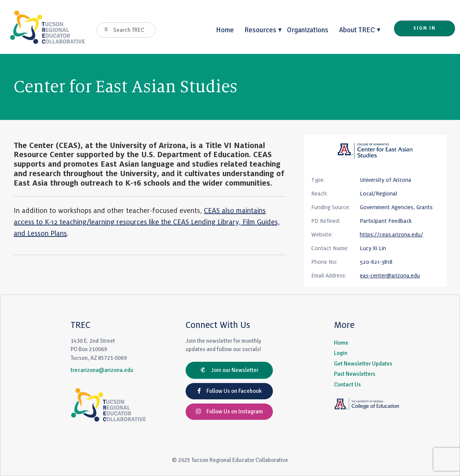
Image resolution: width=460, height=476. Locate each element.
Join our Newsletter (229, 370)
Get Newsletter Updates (363, 364)
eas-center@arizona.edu (390, 276)
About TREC (357, 30)
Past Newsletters (355, 374)
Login (341, 353)
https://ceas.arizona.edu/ (391, 235)
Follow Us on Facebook (229, 391)
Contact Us (347, 385)
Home (225, 30)
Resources (260, 30)
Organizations (308, 30)
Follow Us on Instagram (229, 411)
